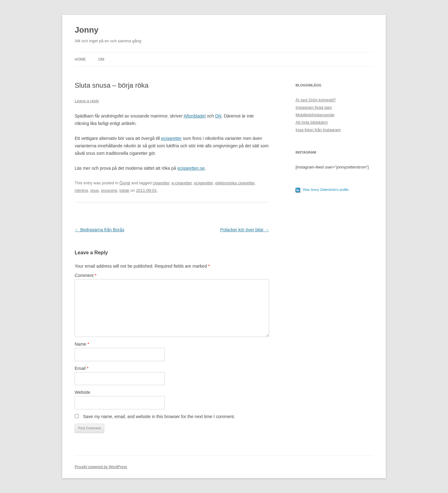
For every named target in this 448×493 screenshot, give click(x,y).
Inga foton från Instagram (318, 130)
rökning (81, 190)
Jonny (87, 30)
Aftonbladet (195, 116)
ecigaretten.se (191, 168)
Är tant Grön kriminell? (316, 100)
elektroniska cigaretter (235, 183)
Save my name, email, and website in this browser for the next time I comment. (159, 417)
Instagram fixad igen (314, 107)
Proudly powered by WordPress (101, 467)
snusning (109, 190)
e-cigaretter (182, 183)
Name (82, 344)
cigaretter (161, 183)
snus (94, 190)
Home (80, 59)
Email (82, 368)
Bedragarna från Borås (100, 230)
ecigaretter (171, 138)
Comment (86, 275)
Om (101, 59)
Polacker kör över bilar (245, 230)
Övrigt (125, 183)
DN (218, 116)
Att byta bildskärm (312, 122)
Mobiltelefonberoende (315, 115)
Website (82, 392)
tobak (124, 190)
